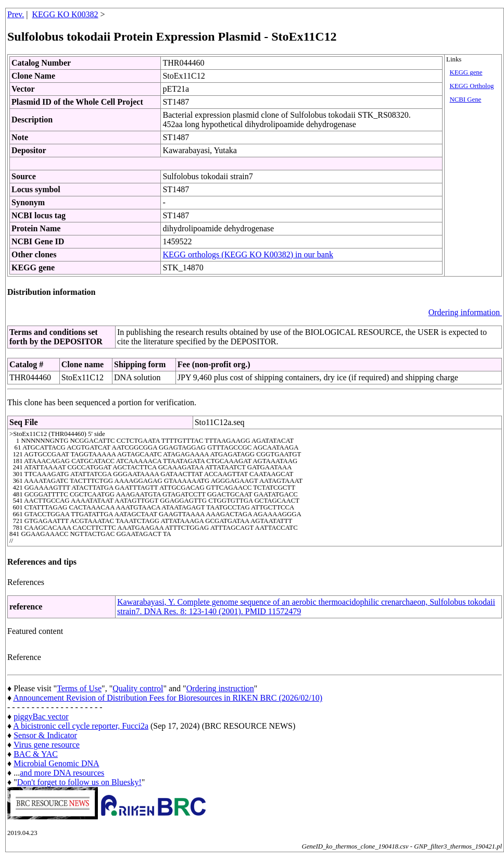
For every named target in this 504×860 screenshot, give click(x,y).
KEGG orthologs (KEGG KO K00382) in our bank (248, 254)
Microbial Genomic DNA (56, 763)
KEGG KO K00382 (65, 14)
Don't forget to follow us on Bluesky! (79, 782)
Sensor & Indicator (45, 735)
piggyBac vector (41, 716)
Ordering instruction (220, 688)
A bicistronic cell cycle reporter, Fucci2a (81, 726)
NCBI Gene (466, 99)
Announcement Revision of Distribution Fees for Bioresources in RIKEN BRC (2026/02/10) (168, 698)
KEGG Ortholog (472, 86)
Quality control (138, 688)
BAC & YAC (36, 754)
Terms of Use (79, 688)
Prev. (16, 14)
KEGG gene (466, 72)
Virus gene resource (47, 745)
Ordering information (465, 312)
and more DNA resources (62, 773)
